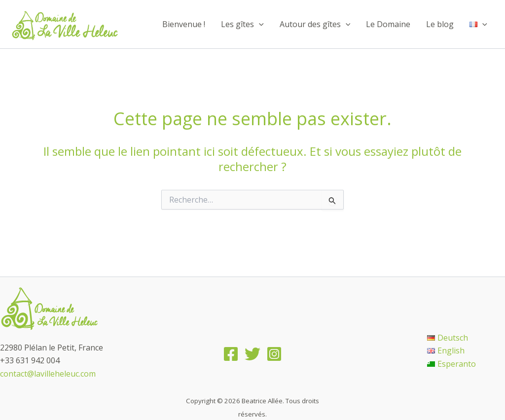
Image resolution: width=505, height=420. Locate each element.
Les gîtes (242, 24)
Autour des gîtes (315, 24)
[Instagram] (274, 354)
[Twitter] (252, 354)
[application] (259, 24)
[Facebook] (231, 354)
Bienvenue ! (184, 24)
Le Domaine (388, 24)
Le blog (440, 24)
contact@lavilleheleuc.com (48, 374)
